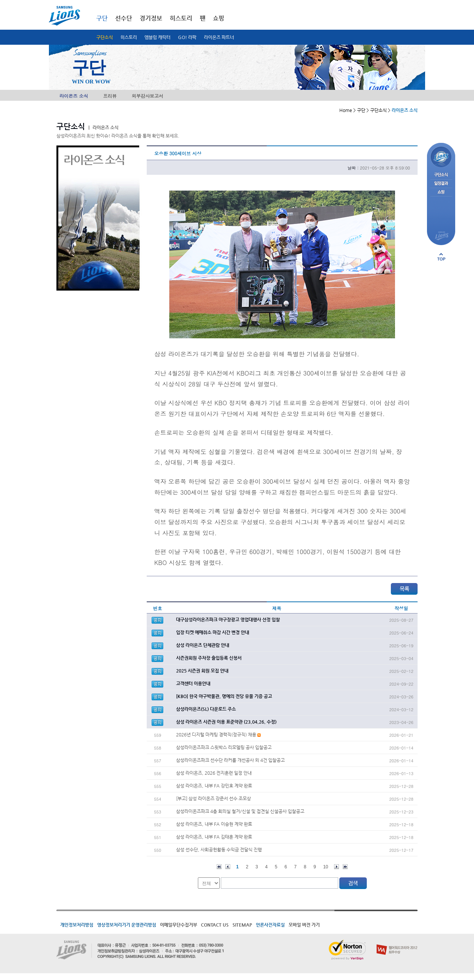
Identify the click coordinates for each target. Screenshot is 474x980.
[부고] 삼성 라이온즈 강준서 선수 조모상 (213, 798)
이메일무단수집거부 (179, 925)
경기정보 (151, 18)
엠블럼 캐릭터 (157, 37)
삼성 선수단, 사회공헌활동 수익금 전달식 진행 (219, 850)
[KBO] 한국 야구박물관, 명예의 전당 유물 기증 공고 (224, 696)
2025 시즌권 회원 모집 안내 (202, 671)
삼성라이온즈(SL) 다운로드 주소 (206, 709)
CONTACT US (215, 925)
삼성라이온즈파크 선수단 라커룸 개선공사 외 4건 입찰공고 (230, 760)
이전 (228, 867)
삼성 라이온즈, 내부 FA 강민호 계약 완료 (214, 786)
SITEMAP (242, 925)
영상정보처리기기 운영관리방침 (127, 925)
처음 (219, 867)
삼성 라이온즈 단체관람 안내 (203, 645)
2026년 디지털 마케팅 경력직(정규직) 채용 (218, 735)
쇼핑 (219, 18)
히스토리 (129, 37)
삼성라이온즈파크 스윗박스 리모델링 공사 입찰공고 (224, 747)
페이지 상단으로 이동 (441, 257)
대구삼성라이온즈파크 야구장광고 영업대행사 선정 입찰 (228, 620)
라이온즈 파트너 (219, 37)
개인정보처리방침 (77, 925)
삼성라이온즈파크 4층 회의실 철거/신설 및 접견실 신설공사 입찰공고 (240, 811)
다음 (337, 867)
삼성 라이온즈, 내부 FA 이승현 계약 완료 (214, 824)
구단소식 (105, 37)
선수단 (124, 18)
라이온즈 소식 (74, 96)
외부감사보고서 (147, 96)
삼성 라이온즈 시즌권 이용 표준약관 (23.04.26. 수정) (226, 722)
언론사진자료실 (270, 925)
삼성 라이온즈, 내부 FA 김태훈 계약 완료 (214, 837)
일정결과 (441, 184)
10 (326, 867)
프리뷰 (110, 96)
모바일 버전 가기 (304, 925)
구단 (102, 18)
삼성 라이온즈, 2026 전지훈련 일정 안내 (214, 773)
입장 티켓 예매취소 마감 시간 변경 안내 (213, 632)
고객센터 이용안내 (193, 683)
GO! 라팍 (187, 37)
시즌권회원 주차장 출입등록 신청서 (209, 658)
